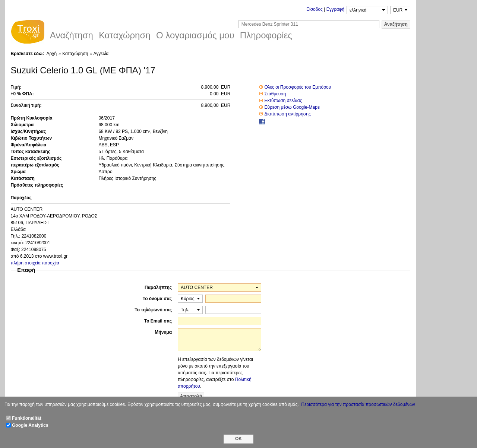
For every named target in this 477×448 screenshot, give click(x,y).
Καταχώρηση (75, 54)
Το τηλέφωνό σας (153, 310)
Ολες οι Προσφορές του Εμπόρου (298, 87)
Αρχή (51, 54)
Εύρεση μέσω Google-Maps (292, 107)
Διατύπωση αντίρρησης (287, 114)
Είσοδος (315, 9)
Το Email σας (158, 321)
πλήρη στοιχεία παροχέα (35, 263)
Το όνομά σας (157, 299)
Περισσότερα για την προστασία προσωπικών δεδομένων (358, 404)
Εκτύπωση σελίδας (283, 101)
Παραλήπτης (158, 287)
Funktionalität (27, 418)
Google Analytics (30, 425)
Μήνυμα (163, 332)
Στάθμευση (275, 94)
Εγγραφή (335, 9)
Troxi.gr (28, 33)
